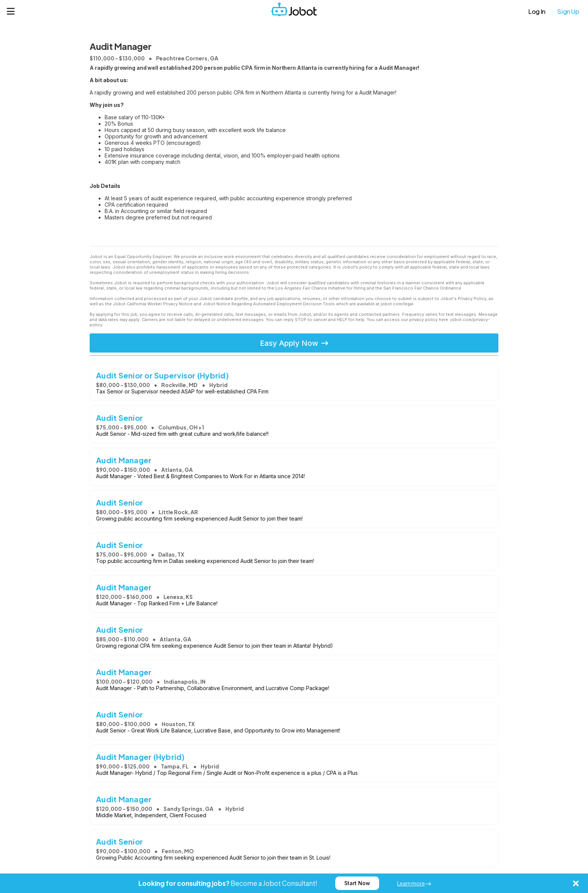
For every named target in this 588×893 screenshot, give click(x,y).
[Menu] (11, 11)
